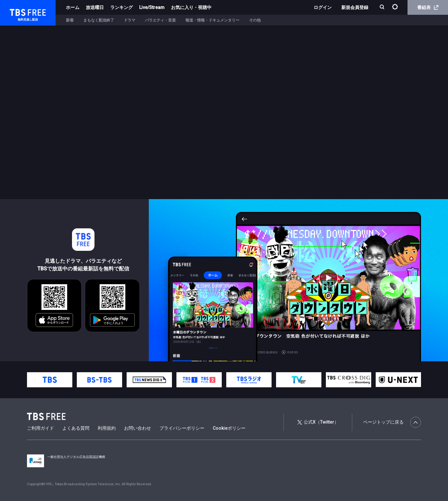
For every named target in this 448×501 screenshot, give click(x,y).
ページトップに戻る (392, 422)
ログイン (323, 7)
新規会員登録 (355, 7)
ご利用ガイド (40, 428)
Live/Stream (152, 7)
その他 (255, 20)
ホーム (73, 7)
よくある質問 (76, 428)
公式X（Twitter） (318, 422)
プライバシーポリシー (182, 428)
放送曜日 (95, 7)
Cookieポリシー (229, 428)
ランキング (121, 7)
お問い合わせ (138, 428)
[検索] (383, 8)
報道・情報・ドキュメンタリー (212, 20)
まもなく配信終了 (99, 20)
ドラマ (130, 20)
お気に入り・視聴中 (191, 7)
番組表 (428, 7)
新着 (70, 20)
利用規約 (107, 428)
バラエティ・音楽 (160, 20)
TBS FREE (17, 11)
